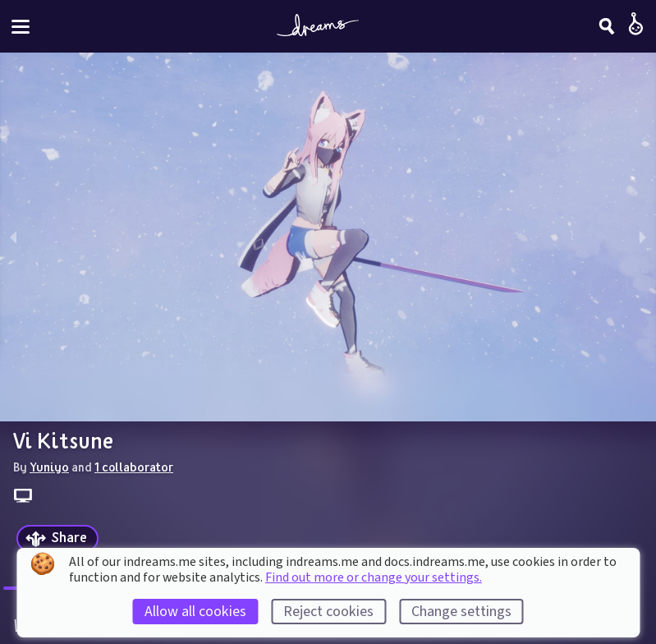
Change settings (461, 612)
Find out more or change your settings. (374, 577)
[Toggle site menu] (21, 27)
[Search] (607, 26)
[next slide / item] (643, 237)
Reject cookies (328, 612)
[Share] (57, 538)
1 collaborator (134, 467)
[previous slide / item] (13, 237)
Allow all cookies (195, 612)
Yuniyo (49, 467)
